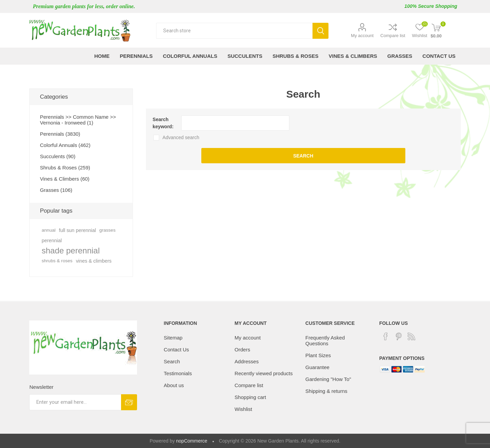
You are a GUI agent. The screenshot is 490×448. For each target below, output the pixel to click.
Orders (242, 350)
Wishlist (243, 409)
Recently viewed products (264, 373)
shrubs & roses (57, 261)
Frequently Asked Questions (325, 341)
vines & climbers (94, 261)
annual (48, 230)
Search (320, 31)
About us (174, 385)
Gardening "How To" (328, 379)
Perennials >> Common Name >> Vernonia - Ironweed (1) (78, 120)
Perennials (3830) (60, 134)
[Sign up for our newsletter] (75, 402)
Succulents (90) (57, 156)
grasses (107, 230)
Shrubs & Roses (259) (65, 168)
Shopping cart (250, 397)
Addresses (247, 361)
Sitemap (173, 338)
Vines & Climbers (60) (65, 179)
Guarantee (317, 367)
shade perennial (71, 251)
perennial (52, 240)
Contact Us (176, 350)
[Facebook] (386, 336)
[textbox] (234, 31)
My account (362, 36)
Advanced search (181, 137)
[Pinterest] (399, 336)
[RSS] (411, 336)
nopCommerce (192, 441)
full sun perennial (77, 230)
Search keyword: (163, 123)
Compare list (393, 36)
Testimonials (178, 373)
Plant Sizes (318, 355)
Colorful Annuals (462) (65, 145)
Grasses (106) (56, 190)
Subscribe (129, 402)
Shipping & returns (326, 391)
